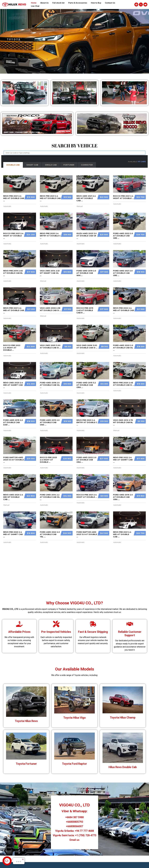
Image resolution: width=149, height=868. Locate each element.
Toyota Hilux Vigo (74, 718)
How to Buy (96, 3)
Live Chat (35, 6)
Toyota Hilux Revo (26, 721)
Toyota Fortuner (26, 764)
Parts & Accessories (78, 3)
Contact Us (110, 3)
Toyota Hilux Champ (123, 718)
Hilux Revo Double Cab (123, 767)
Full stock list (58, 3)
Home (34, 3)
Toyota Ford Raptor (74, 764)
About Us (44, 3)
